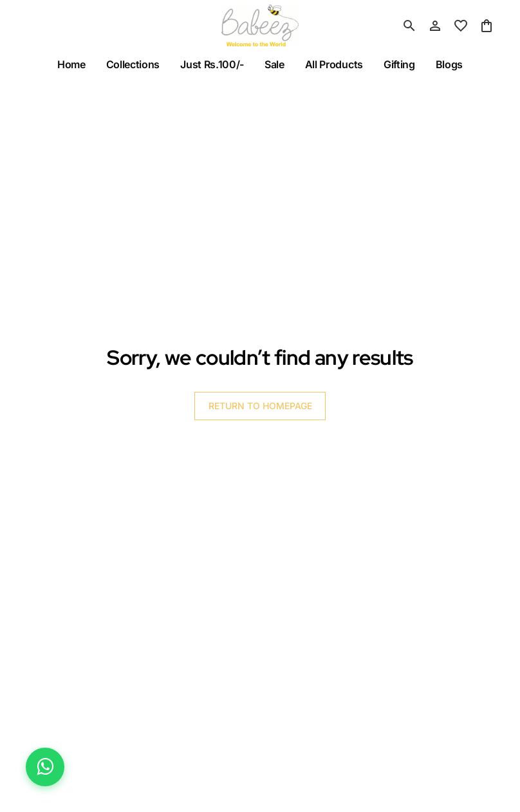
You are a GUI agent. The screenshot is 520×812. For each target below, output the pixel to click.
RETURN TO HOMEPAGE (260, 406)
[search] (409, 26)
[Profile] (435, 26)
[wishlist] (461, 26)
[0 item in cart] (487, 26)
